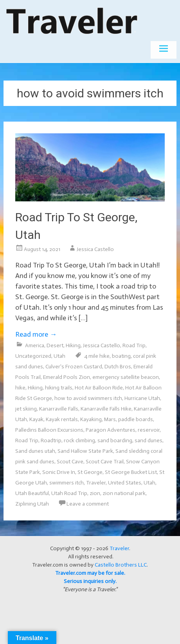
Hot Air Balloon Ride (99, 388)
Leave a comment (88, 504)
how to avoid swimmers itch (88, 398)
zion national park (124, 493)
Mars (110, 419)
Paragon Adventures (111, 430)
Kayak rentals (62, 419)
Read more (36, 334)
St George (90, 472)
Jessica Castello (95, 249)
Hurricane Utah (142, 398)
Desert (55, 345)
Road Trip (134, 345)
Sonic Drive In (59, 472)
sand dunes (148, 440)
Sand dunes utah (35, 451)
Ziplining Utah (32, 504)
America (35, 345)
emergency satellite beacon (126, 377)
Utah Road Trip (69, 493)
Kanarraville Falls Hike (106, 409)
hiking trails (59, 388)
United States (125, 483)
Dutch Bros (118, 367)
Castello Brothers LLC (121, 565)
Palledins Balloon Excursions (49, 430)
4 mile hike (97, 356)
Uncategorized (33, 356)
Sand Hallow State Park (85, 451)
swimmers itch (67, 483)
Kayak (36, 419)
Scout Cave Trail (105, 462)
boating (121, 356)
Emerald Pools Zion (67, 377)
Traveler (96, 483)
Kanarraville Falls (59, 409)
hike (20, 388)
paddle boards (136, 419)
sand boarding (115, 440)
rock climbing (79, 440)
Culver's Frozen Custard (74, 367)
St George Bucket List (131, 472)
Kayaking (91, 419)
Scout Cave (70, 462)
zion (95, 493)
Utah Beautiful (32, 493)
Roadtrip (51, 440)
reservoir (149, 430)
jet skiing (26, 409)
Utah (59, 356)
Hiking (73, 345)
